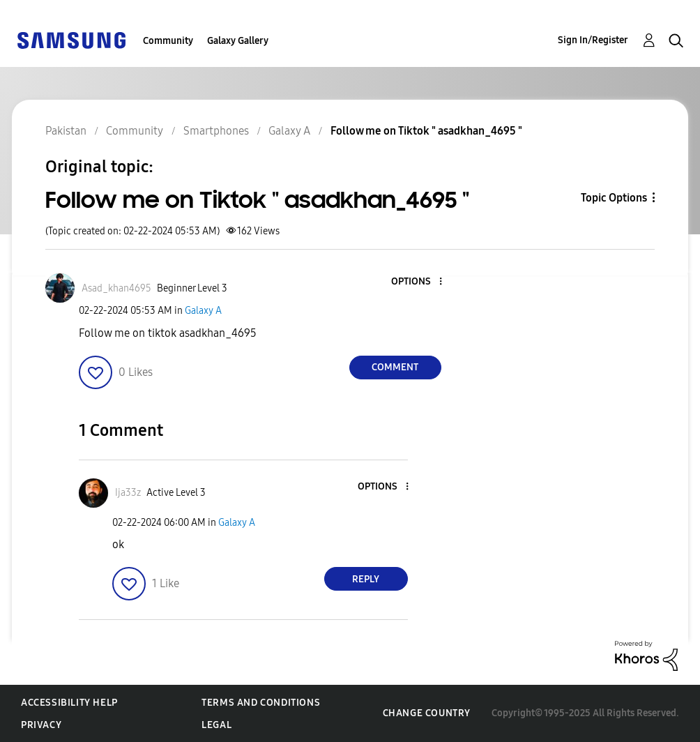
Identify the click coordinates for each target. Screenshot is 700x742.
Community (168, 41)
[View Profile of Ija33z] (128, 493)
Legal (216, 725)
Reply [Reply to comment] (366, 579)
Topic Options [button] (614, 198)
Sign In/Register (593, 40)
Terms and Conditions (261, 703)
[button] (417, 282)
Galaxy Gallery (238, 41)
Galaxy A (203, 311)
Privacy (41, 725)
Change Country (427, 713)
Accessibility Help (69, 703)
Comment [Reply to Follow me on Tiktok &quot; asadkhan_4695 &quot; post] (395, 367)
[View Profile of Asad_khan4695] (116, 288)
